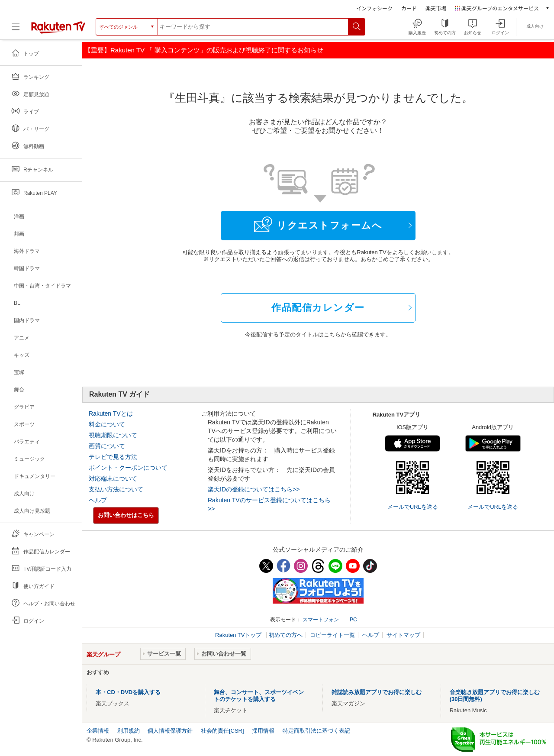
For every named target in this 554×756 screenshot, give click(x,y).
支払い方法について (116, 489)
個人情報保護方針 (170, 731)
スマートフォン (321, 620)
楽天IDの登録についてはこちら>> (254, 489)
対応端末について (113, 478)
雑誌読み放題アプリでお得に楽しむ (377, 692)
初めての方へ (286, 635)
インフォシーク (374, 8)
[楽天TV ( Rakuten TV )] (58, 27)
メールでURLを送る (413, 507)
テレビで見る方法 (113, 457)
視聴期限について (113, 435)
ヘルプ (98, 500)
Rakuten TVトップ (239, 635)
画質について (107, 446)
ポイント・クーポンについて (128, 468)
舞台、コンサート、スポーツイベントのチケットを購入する (259, 696)
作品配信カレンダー (318, 308)
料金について (107, 424)
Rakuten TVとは (111, 414)
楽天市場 (436, 8)
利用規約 (129, 731)
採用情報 (263, 731)
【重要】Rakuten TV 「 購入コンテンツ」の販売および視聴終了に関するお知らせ (204, 50)
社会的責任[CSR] (222, 731)
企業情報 (98, 731)
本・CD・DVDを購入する (128, 692)
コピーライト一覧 (332, 635)
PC (353, 620)
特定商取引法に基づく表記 (316, 731)
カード (409, 8)
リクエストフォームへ (318, 224)
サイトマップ (403, 635)
